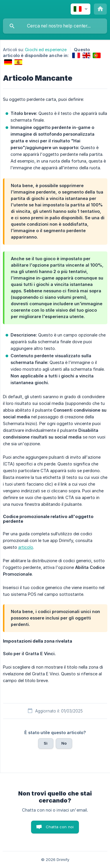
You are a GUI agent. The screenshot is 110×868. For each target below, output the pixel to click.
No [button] (64, 743)
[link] (76, 55)
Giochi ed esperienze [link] (46, 50)
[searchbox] (55, 26)
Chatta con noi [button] (60, 827)
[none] (81, 9)
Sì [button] (46, 743)
